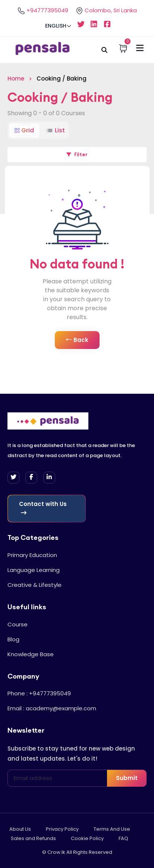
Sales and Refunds (33, 838)
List (55, 130)
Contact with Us (43, 508)
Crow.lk (56, 852)
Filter (77, 154)
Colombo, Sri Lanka (106, 10)
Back (77, 340)
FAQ (123, 838)
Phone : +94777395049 (39, 693)
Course (18, 624)
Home (16, 78)
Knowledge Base (31, 654)
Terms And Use (112, 829)
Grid (24, 130)
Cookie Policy (87, 838)
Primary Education (32, 555)
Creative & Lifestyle (34, 585)
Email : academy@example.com (52, 708)
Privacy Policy (62, 829)
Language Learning (34, 570)
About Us (20, 829)
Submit (127, 778)
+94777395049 (43, 10)
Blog (13, 639)
